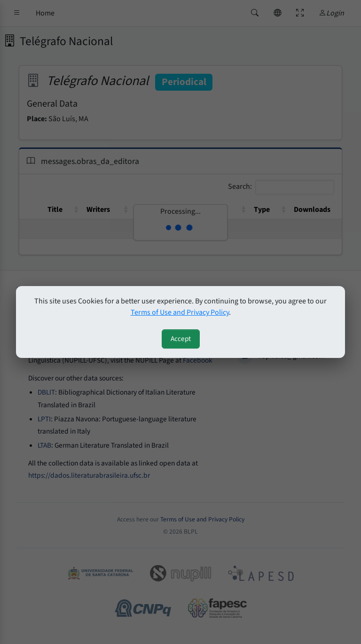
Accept (181, 339)
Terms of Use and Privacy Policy (180, 312)
